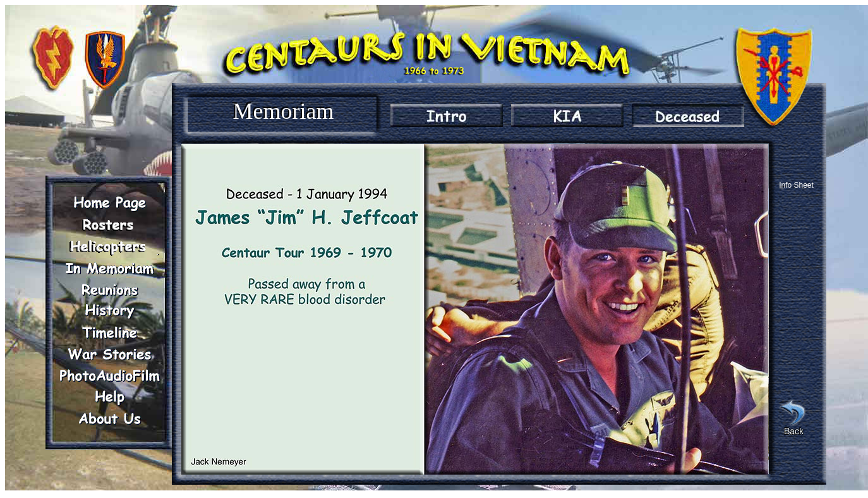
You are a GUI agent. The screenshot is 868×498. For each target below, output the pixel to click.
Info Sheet (796, 185)
